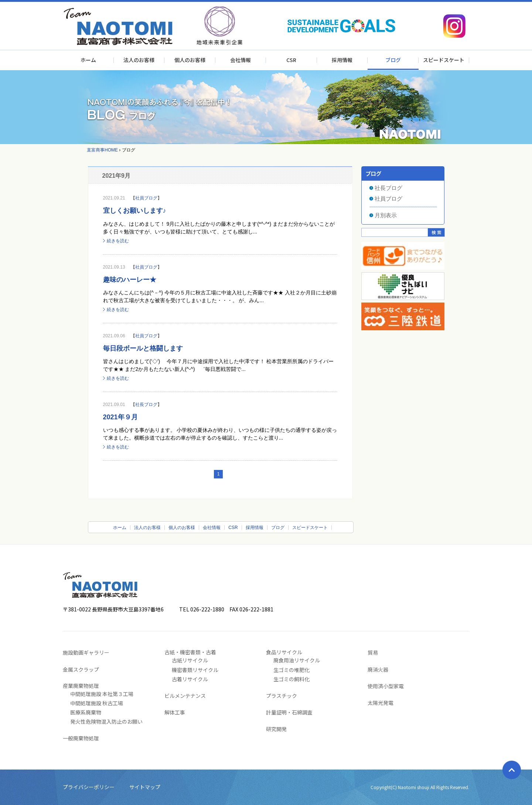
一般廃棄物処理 (81, 738)
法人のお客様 (139, 60)
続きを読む (118, 241)
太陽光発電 (381, 703)
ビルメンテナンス (185, 696)
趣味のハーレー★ (130, 280)
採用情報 (342, 60)
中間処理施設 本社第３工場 (102, 694)
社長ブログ (146, 405)
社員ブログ (146, 198)
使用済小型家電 (386, 686)
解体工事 (175, 712)
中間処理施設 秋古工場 (97, 703)
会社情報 (241, 60)
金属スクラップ (81, 669)
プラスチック (282, 696)
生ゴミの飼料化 (291, 679)
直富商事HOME (102, 150)
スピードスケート (444, 60)
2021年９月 (120, 417)
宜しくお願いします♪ (135, 211)
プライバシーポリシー (89, 787)
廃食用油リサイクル (297, 660)
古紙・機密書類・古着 (190, 652)
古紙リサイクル (190, 660)
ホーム (88, 60)
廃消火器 (378, 669)
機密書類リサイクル (195, 670)
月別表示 (386, 215)
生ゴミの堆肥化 (291, 670)
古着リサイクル (190, 679)
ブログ (393, 60)
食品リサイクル (284, 652)
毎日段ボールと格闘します (143, 348)
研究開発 (276, 729)
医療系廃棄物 (86, 712)
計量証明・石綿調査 (289, 712)
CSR (291, 60)
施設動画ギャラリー (86, 652)
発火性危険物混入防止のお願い (106, 722)
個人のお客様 (190, 60)
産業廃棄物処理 (81, 686)
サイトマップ (145, 787)
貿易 (373, 652)
